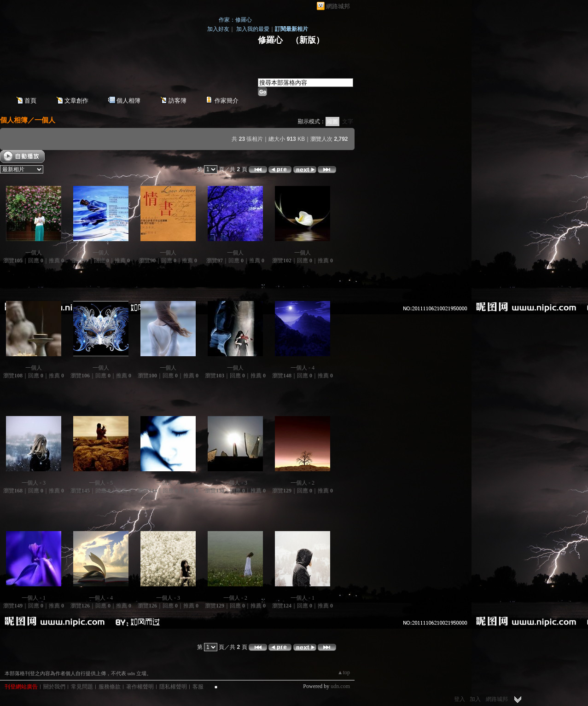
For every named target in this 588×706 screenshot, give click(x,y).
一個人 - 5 (101, 483)
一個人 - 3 (34, 483)
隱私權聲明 (173, 687)
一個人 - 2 (303, 483)
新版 (308, 40)
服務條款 (110, 687)
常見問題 (82, 687)
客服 (198, 687)
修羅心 (270, 40)
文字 (348, 122)
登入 (460, 699)
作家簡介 (227, 101)
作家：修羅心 (235, 20)
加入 (475, 699)
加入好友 (218, 29)
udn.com (340, 686)
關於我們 (54, 687)
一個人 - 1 (34, 598)
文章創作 (76, 101)
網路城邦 (338, 6)
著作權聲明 (140, 687)
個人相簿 (128, 101)
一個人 (45, 120)
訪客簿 (178, 101)
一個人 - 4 (303, 368)
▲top (344, 672)
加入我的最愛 (253, 29)
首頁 (30, 101)
